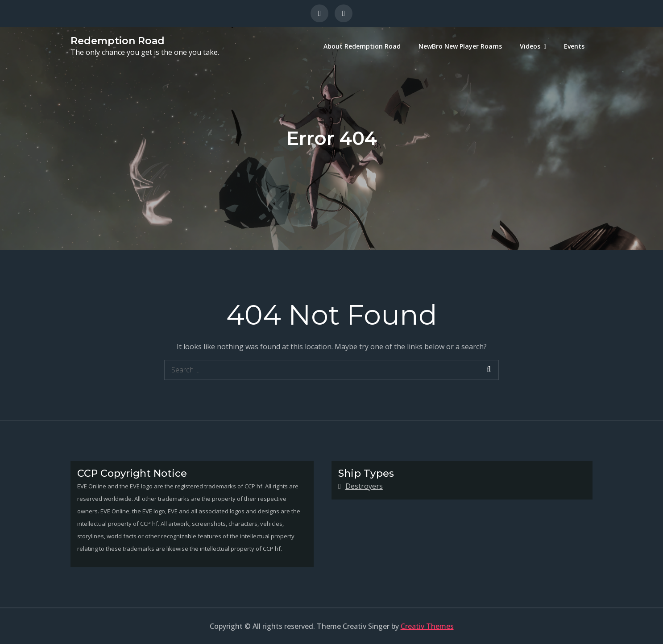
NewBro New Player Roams (460, 46)
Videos (530, 46)
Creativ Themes (427, 626)
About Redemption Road (362, 46)
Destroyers (364, 486)
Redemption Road (118, 41)
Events (574, 46)
